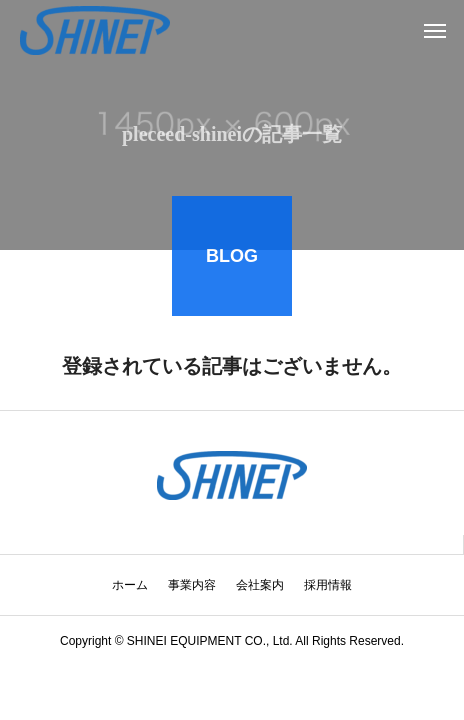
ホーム (130, 585)
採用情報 (328, 585)
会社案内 (260, 585)
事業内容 (192, 585)
